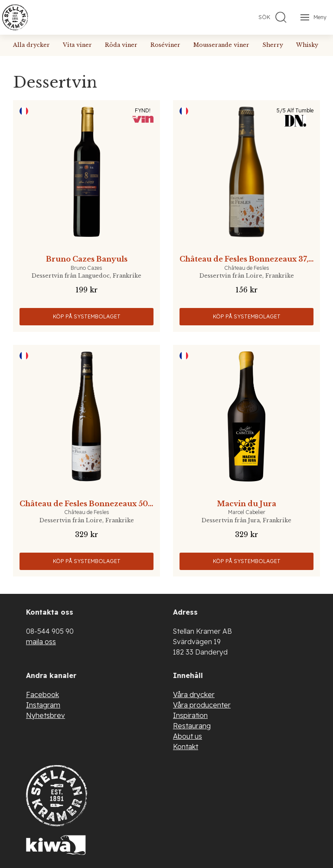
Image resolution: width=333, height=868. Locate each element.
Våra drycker (194, 694)
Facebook (42, 694)
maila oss (41, 642)
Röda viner (121, 45)
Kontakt (186, 747)
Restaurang (192, 726)
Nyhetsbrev (46, 715)
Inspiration (190, 715)
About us (188, 736)
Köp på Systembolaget (87, 316)
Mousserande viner (221, 45)
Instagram (43, 705)
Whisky (307, 45)
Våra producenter (202, 705)
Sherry (273, 45)
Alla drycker (31, 45)
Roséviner (165, 45)
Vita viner (77, 45)
